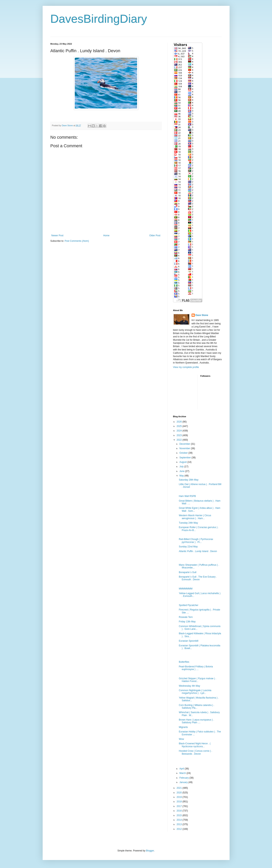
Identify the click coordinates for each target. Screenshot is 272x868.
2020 (180, 793)
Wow (181, 739)
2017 (180, 806)
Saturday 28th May (189, 480)
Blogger (150, 851)
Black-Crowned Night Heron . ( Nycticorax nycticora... (195, 745)
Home (106, 236)
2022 (180, 440)
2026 (180, 422)
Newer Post (57, 236)
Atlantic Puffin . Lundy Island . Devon (198, 551)
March (183, 773)
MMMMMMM (186, 589)
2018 (180, 802)
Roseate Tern (186, 617)
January (184, 782)
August (183, 462)
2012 (180, 829)
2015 (180, 815)
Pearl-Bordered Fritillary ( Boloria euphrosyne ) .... (196, 668)
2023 (180, 435)
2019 (180, 797)
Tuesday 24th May (188, 523)
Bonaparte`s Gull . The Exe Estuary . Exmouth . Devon (198, 578)
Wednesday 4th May (189, 686)
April (182, 769)
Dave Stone (202, 315)
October (184, 453)
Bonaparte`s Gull (187, 572)
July (182, 467)
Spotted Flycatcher (188, 605)
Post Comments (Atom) (77, 241)
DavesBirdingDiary (99, 19)
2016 (180, 811)
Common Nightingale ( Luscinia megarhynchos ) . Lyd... (195, 692)
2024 (180, 431)
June (182, 471)
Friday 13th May (187, 622)
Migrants (183, 727)
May (182, 476)
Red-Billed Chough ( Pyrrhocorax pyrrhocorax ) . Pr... (196, 541)
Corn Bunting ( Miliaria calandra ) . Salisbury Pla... (196, 707)
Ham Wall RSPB (187, 496)
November (185, 448)
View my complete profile (186, 367)
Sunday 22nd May (188, 547)
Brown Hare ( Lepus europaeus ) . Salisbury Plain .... (196, 721)
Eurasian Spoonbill (188, 641)
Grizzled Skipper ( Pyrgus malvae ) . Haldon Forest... (197, 680)
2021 (180, 788)
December (185, 444)
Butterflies (184, 662)
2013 (180, 824)
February (184, 778)
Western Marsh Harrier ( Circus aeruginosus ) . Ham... (195, 517)
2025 (180, 426)
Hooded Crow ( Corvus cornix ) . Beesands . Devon (195, 752)
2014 (180, 820)
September (185, 458)
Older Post (155, 236)
